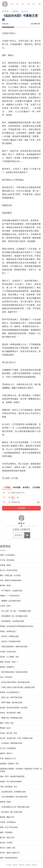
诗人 (34, 4)
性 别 (7, 497)
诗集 (17, 4)
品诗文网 (6, 11)
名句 (23, 4)
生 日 (7, 502)
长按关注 (18, 535)
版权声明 (28, 865)
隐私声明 (22, 865)
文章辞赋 (16, 11)
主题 (28, 4)
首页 (12, 4)
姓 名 (7, 493)
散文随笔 (26, 11)
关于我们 (9, 865)
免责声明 (15, 865)
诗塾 (39, 4)
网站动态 (34, 865)
